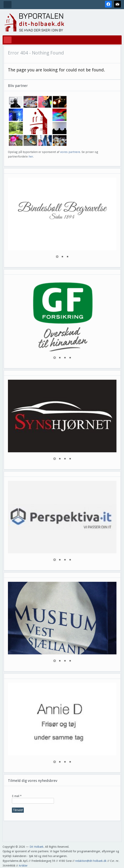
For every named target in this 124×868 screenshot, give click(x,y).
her (31, 157)
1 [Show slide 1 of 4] (55, 358)
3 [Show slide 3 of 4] (65, 358)
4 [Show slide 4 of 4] (70, 358)
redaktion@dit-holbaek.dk (91, 861)
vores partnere (70, 152)
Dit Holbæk (37, 847)
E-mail (17, 796)
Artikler (23, 866)
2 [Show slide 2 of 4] (60, 358)
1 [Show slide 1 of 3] (57, 257)
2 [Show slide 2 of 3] (62, 257)
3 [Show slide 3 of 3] (67, 257)
